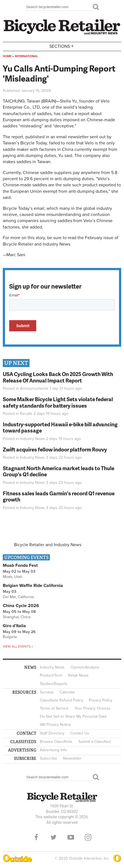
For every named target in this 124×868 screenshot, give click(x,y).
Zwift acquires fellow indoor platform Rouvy (55, 449)
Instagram (88, 837)
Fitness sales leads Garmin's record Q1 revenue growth (59, 496)
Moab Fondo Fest (20, 565)
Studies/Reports (54, 684)
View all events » (18, 646)
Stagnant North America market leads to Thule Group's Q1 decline (59, 471)
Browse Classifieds (56, 742)
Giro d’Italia (14, 626)
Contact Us (80, 733)
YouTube (71, 837)
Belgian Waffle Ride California (33, 586)
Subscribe (48, 758)
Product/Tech (51, 675)
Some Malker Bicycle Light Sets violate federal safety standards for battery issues (58, 402)
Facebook (36, 837)
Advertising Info (53, 750)
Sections (62, 46)
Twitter (54, 837)
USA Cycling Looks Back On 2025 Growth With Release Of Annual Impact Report (58, 377)
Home (7, 56)
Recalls (26, 414)
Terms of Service (54, 708)
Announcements (34, 388)
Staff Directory (52, 733)
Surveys (47, 692)
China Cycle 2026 (21, 606)
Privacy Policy (101, 700)
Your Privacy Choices (93, 708)
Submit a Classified (94, 742)
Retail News (78, 675)
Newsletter (72, 758)
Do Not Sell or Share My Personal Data (73, 716)
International (26, 56)
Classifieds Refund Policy (61, 700)
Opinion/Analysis (85, 667)
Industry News (32, 439)
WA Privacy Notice (55, 725)
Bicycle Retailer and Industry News (48, 545)
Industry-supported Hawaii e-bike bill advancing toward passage (60, 427)
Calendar (67, 692)
